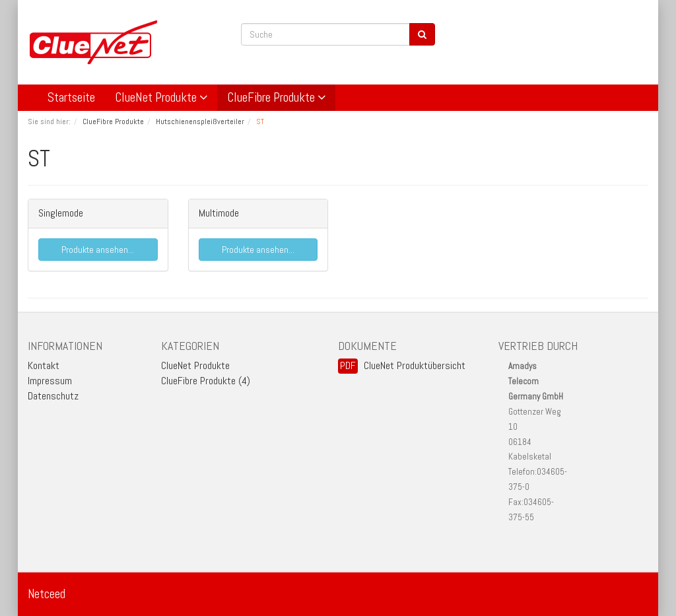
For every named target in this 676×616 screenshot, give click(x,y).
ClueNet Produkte (161, 97)
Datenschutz (53, 396)
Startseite (71, 97)
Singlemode (61, 213)
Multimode (219, 213)
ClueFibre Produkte (276, 97)
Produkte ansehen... (98, 250)
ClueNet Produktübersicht (415, 365)
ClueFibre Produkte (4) (206, 381)
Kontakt (44, 365)
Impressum (50, 381)
